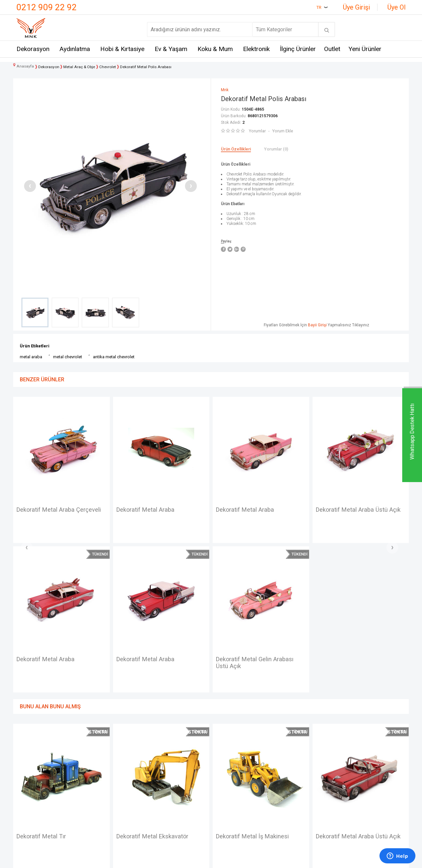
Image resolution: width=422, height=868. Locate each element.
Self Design (96, 806)
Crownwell (94, 782)
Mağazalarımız (33, 769)
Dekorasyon (33, 50)
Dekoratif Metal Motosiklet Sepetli (355, 692)
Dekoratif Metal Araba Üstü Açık (255, 514)
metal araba (31, 357)
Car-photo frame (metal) (351, 510)
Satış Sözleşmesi (169, 782)
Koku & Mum (215, 50)
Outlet (332, 50)
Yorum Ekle (282, 131)
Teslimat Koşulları (169, 758)
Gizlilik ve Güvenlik (170, 806)
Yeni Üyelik (227, 769)
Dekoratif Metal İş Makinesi (156, 688)
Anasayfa (225, 758)
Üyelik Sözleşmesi (170, 769)
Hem (88, 769)
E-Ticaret (191, 860)
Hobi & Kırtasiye (122, 50)
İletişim (25, 758)
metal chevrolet (68, 357)
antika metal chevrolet (114, 357)
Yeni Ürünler (365, 50)
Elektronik (256, 50)
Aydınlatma (75, 50)
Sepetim (224, 806)
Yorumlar (257, 131)
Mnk (87, 758)
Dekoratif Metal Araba (48, 510)
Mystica (92, 794)
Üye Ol (396, 7)
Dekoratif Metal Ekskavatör (56, 688)
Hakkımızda (30, 782)
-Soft (177, 860)
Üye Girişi (356, 7)
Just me (92, 818)
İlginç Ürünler (298, 50)
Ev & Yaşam (171, 50)
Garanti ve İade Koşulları (176, 794)
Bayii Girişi (317, 325)
